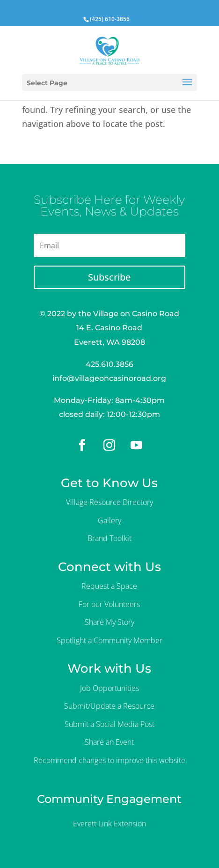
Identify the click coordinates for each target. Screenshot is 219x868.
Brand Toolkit (109, 538)
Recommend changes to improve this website (109, 760)
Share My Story (109, 622)
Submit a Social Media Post (109, 724)
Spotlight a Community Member (109, 640)
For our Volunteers (109, 604)
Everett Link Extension (109, 823)
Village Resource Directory (109, 502)
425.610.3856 (109, 364)
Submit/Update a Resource (109, 706)
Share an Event (109, 742)
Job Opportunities (109, 688)
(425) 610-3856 (110, 19)
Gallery (109, 520)
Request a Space (109, 586)
